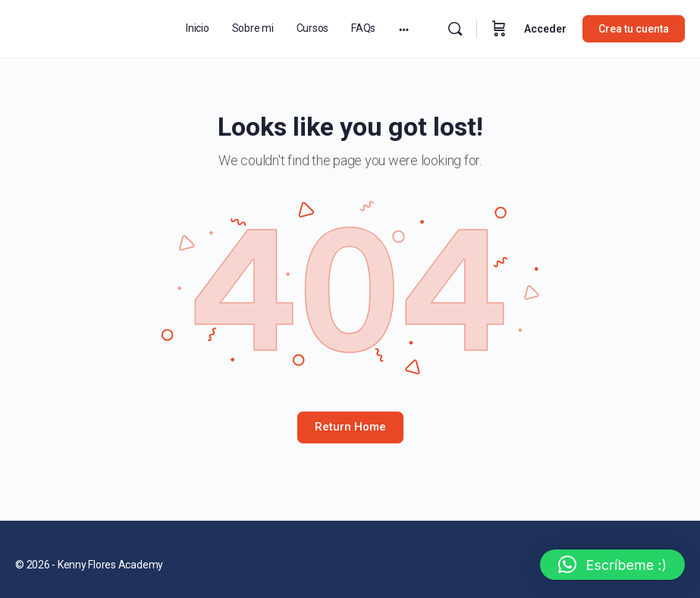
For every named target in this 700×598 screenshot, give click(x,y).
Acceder (545, 29)
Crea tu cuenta (634, 29)
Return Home (350, 427)
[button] (612, 565)
